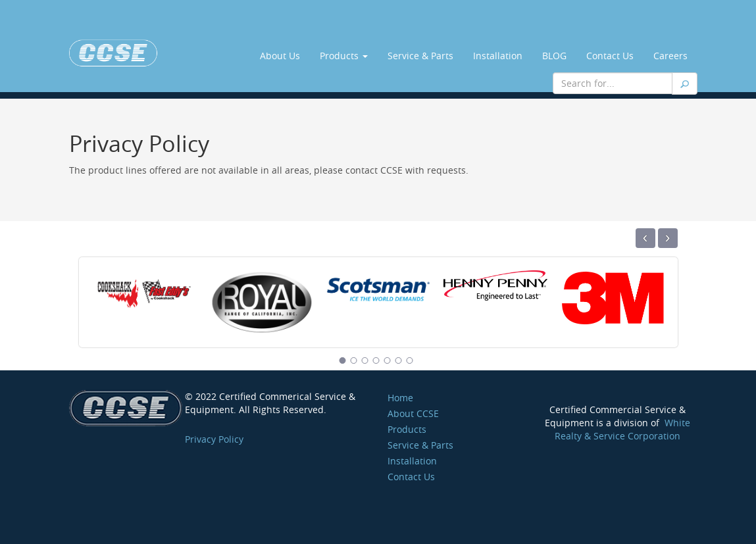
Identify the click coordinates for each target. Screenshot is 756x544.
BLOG (554, 56)
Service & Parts (420, 56)
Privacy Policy (214, 439)
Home (400, 398)
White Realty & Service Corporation (622, 429)
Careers (670, 56)
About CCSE (413, 413)
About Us (280, 56)
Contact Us (610, 56)
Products (344, 56)
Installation (498, 56)
